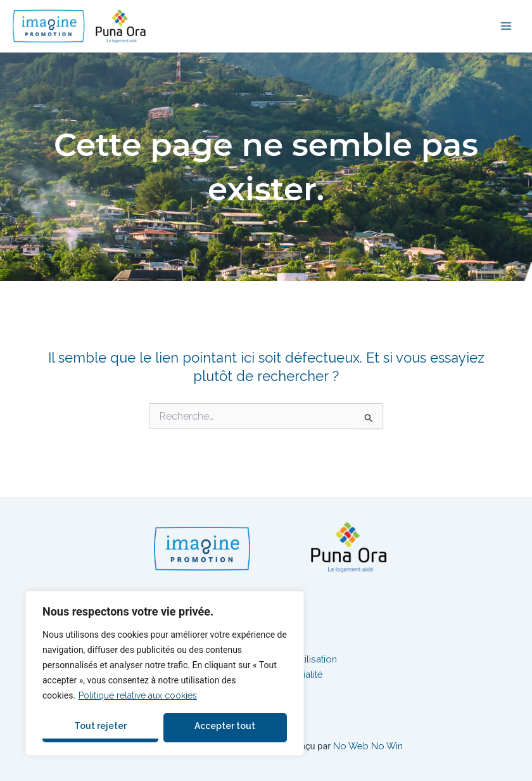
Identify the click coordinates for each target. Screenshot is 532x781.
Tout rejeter (100, 726)
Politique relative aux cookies (138, 695)
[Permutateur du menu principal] (506, 26)
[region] (165, 673)
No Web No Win (368, 746)
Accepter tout (225, 726)
